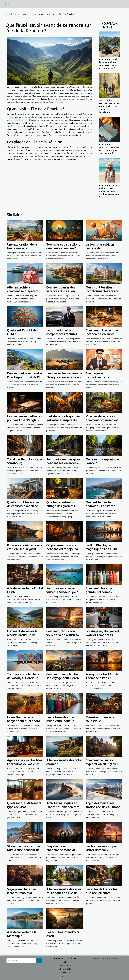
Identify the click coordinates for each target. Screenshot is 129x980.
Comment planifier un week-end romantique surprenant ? (109, 149)
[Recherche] (21, 960)
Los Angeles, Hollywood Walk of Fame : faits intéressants (102, 635)
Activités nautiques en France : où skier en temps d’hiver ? (64, 807)
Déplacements (64, 973)
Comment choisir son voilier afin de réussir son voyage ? (63, 635)
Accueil (9, 14)
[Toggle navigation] (9, 4)
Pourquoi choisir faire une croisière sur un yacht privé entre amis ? (25, 549)
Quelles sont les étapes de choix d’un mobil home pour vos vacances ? (25, 506)
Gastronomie (65, 965)
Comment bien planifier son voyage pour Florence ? (64, 678)
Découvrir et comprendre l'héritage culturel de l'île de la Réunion (25, 377)
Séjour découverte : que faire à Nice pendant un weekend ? (23, 850)
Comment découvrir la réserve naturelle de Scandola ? (22, 635)
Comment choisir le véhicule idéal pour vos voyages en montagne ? (109, 64)
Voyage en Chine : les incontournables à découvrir (22, 893)
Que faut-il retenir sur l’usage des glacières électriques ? (61, 506)
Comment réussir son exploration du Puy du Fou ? (104, 764)
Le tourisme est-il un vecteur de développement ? (100, 248)
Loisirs (64, 962)
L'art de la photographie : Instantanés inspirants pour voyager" (64, 420)
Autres (18, 14)
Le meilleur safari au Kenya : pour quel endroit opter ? (25, 721)
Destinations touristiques (64, 958)
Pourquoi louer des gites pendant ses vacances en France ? (63, 463)
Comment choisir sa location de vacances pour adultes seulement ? (109, 191)
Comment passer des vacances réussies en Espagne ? (61, 291)
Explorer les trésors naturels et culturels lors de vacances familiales (109, 106)
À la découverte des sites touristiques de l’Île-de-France (64, 893)
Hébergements (64, 969)
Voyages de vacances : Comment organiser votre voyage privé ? (103, 420)
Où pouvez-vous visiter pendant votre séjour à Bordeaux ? (62, 549)
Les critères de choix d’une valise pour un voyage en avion (60, 721)
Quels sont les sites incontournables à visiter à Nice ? (103, 291)
